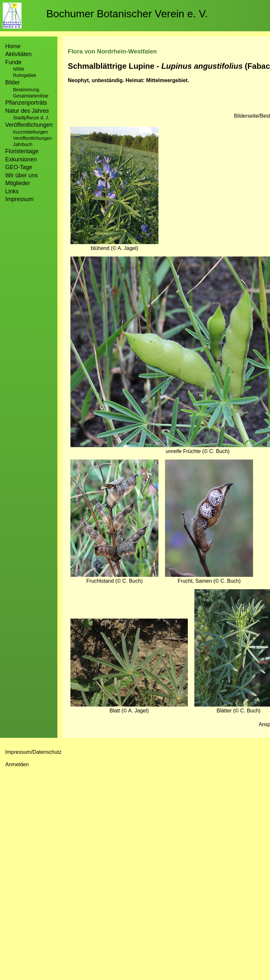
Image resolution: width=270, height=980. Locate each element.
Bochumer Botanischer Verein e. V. (127, 14)
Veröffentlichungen (32, 138)
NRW (19, 69)
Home (13, 46)
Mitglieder (18, 183)
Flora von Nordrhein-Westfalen (112, 51)
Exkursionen (21, 159)
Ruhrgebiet (24, 75)
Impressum (19, 199)
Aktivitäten (18, 54)
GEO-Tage (19, 167)
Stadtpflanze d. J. (31, 118)
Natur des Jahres (27, 111)
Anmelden (17, 764)
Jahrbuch (23, 144)
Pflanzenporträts (26, 103)
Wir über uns (22, 175)
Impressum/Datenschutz (33, 752)
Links (12, 191)
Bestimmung (26, 90)
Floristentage (22, 151)
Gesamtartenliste (31, 96)
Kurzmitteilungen (30, 132)
